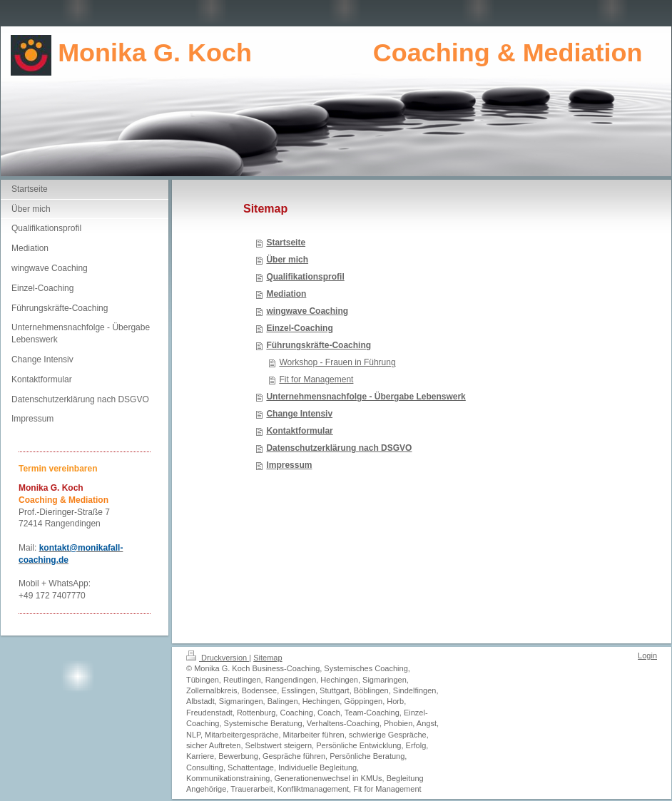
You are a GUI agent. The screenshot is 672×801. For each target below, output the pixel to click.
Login (647, 655)
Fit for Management (316, 379)
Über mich (287, 260)
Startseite (286, 243)
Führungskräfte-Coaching (319, 345)
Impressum (289, 465)
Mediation (286, 294)
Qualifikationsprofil (305, 277)
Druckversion (218, 658)
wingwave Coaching (307, 311)
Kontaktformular (299, 431)
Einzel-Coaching (299, 328)
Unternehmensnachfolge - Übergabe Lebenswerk (366, 397)
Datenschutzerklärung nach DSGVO (339, 448)
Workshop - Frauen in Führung (337, 362)
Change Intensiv (299, 414)
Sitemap (268, 658)
